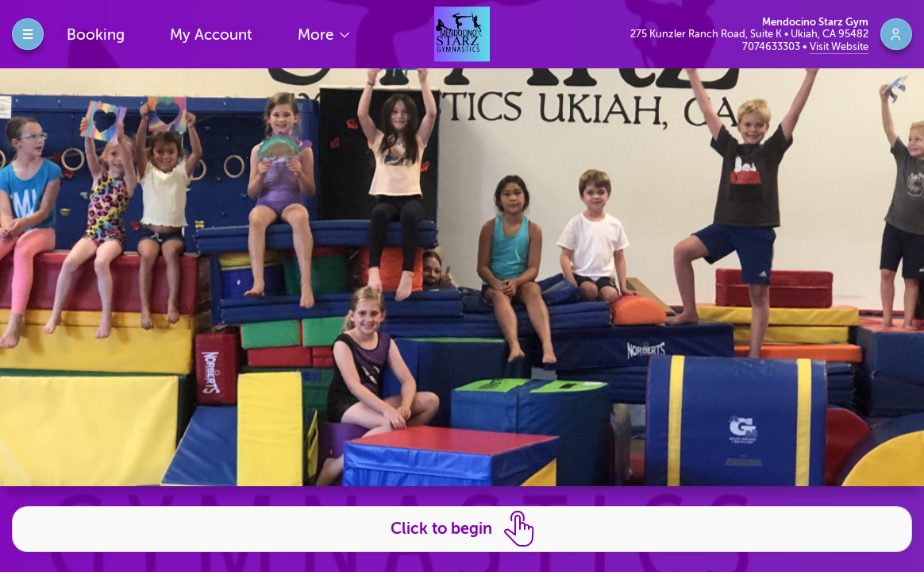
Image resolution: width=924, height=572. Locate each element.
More (318, 35)
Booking (96, 35)
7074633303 (772, 46)
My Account (211, 35)
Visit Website (839, 46)
